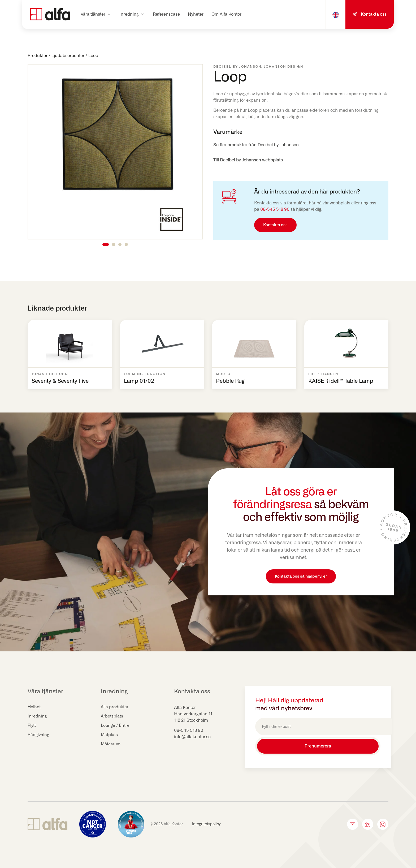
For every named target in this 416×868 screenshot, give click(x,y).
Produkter (38, 56)
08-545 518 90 (275, 209)
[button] (96, 14)
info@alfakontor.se (192, 737)
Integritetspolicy (206, 823)
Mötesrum (111, 744)
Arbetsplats (112, 716)
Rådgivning (39, 735)
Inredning (37, 716)
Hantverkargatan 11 (193, 714)
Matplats (109, 735)
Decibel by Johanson (237, 67)
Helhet (34, 707)
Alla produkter (115, 707)
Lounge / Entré (116, 726)
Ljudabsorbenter (68, 56)
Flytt (32, 726)
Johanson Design (284, 67)
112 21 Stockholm (191, 720)
